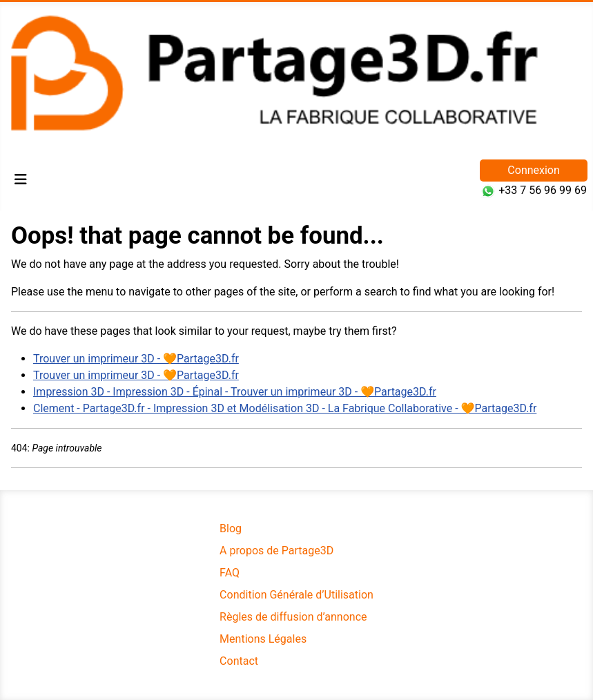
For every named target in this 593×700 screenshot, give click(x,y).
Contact (239, 661)
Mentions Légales (263, 639)
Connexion (533, 170)
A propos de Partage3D (276, 551)
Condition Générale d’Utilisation (296, 595)
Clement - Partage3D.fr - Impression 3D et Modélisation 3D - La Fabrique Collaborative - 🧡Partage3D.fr (285, 408)
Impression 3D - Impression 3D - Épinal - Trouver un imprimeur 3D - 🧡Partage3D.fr (235, 392)
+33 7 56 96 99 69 (543, 190)
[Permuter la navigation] (21, 179)
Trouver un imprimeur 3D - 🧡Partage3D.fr (136, 359)
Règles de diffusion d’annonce (293, 617)
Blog (231, 528)
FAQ (230, 573)
